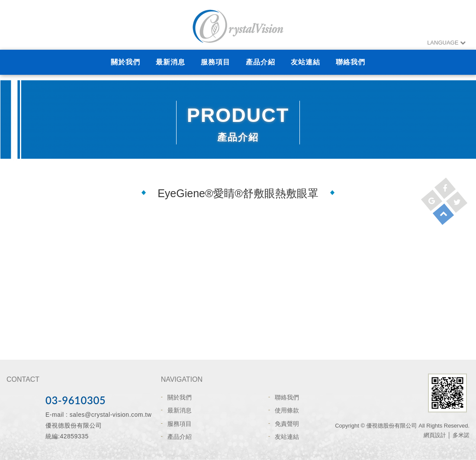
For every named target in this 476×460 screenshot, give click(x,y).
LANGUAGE (446, 43)
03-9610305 (76, 400)
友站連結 (306, 62)
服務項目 (215, 62)
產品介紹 (261, 62)
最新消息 (170, 62)
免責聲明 (287, 424)
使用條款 (287, 410)
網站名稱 (238, 26)
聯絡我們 (351, 62)
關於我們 (125, 62)
